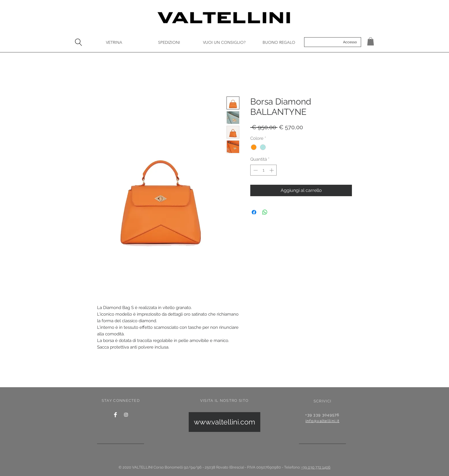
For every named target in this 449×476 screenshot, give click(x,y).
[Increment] (272, 170)
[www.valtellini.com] (224, 422)
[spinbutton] (264, 170)
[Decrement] (255, 170)
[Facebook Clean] (115, 415)
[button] (371, 41)
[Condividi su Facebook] (254, 212)
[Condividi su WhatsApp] (265, 212)
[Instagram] (126, 415)
